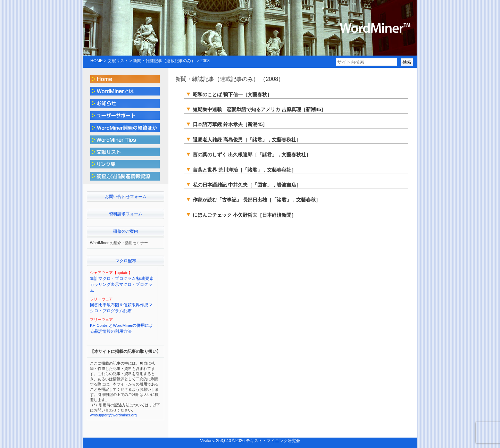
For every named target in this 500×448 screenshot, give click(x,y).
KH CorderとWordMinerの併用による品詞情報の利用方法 (122, 328)
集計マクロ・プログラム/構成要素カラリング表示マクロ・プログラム (122, 285)
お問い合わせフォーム (126, 197)
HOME (97, 61)
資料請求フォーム (126, 214)
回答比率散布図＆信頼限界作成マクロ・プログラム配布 (121, 308)
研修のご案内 (126, 231)
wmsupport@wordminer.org (113, 415)
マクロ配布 (126, 261)
